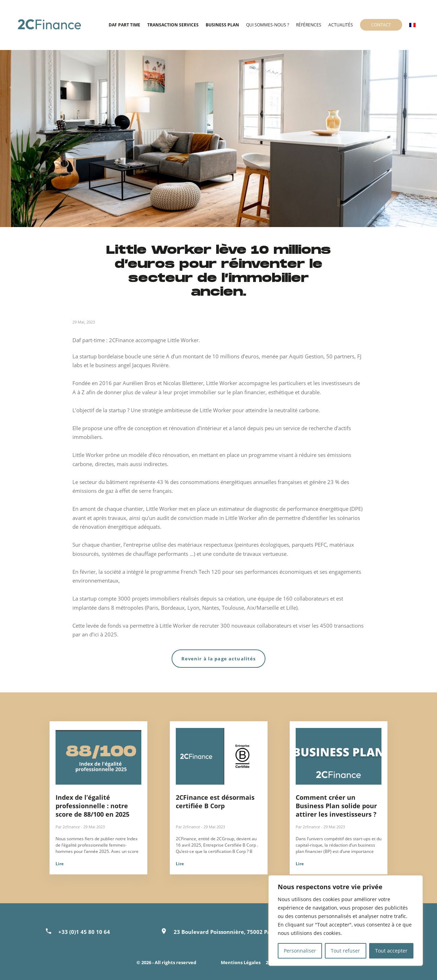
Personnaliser (300, 951)
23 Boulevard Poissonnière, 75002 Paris (225, 932)
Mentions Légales (241, 962)
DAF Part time (124, 25)
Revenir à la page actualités (219, 659)
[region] (346, 921)
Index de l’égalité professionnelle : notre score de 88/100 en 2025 (92, 806)
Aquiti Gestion (306, 356)
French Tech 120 (201, 572)
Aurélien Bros (139, 383)
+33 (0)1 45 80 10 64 (84, 932)
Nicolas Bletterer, (184, 383)
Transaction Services (173, 25)
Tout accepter (391, 951)
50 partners (340, 356)
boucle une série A (147, 356)
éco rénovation (171, 455)
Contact (381, 25)
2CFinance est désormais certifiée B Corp (215, 802)
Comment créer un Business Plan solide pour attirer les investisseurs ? (336, 806)
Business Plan (222, 25)
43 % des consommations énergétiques (204, 482)
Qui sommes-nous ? (268, 25)
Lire (60, 864)
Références (309, 25)
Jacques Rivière (150, 365)
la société (110, 572)
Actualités (341, 25)
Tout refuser (345, 951)
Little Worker (222, 383)
